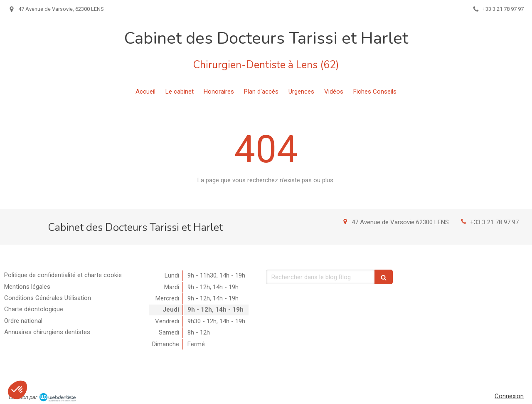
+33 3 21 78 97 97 (494, 222)
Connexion (509, 396)
